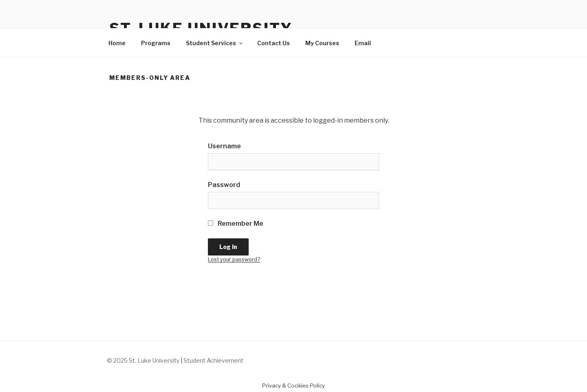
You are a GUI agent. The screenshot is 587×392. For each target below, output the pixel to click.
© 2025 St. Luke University (144, 360)
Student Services (215, 43)
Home (117, 43)
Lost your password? (234, 259)
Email (363, 43)
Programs (156, 43)
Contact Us (274, 43)
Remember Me (236, 224)
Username (224, 146)
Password (224, 185)
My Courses (322, 43)
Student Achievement (213, 360)
